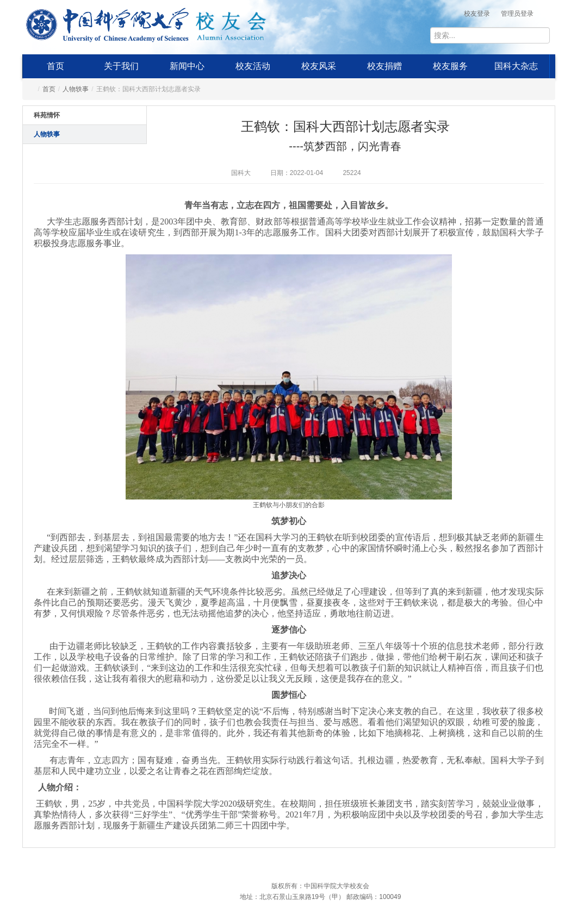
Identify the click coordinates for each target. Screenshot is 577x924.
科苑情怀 (47, 115)
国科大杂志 (516, 66)
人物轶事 (76, 89)
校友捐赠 (384, 66)
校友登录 (477, 14)
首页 (55, 66)
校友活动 (253, 66)
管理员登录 (517, 14)
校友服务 (450, 66)
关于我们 (121, 66)
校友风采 (319, 66)
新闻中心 (187, 66)
